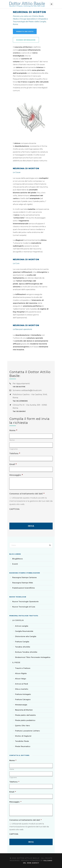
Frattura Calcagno (23, 699)
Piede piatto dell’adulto (25, 715)
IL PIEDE (16, 662)
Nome (13, 430)
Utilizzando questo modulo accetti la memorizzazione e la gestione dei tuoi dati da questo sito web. (31, 501)
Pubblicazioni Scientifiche (23, 588)
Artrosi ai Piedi (21, 684)
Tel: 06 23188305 (20, 401)
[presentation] (25, 516)
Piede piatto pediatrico (25, 720)
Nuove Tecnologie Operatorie (25, 602)
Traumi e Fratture (23, 668)
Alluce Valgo (21, 679)
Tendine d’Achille (23, 647)
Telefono (15, 453)
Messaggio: (16, 475)
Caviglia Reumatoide (24, 631)
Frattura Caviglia (22, 642)
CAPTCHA (14, 509)
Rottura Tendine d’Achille (26, 652)
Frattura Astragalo (23, 694)
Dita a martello (22, 689)
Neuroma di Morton (24, 710)
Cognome (14, 449)
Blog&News (17, 559)
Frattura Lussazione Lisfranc (27, 731)
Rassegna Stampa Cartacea (24, 577)
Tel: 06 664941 (19, 411)
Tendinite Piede (22, 741)
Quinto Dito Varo (22, 726)
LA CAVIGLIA (18, 620)
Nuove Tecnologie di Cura (24, 607)
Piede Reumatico (23, 746)
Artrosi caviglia (22, 626)
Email (13, 464)
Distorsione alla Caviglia (26, 636)
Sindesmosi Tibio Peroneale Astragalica (33, 657)
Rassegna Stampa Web (23, 583)
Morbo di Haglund (23, 736)
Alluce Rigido (21, 673)
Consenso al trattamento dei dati (27, 494)
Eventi (15, 564)
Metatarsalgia (21, 705)
